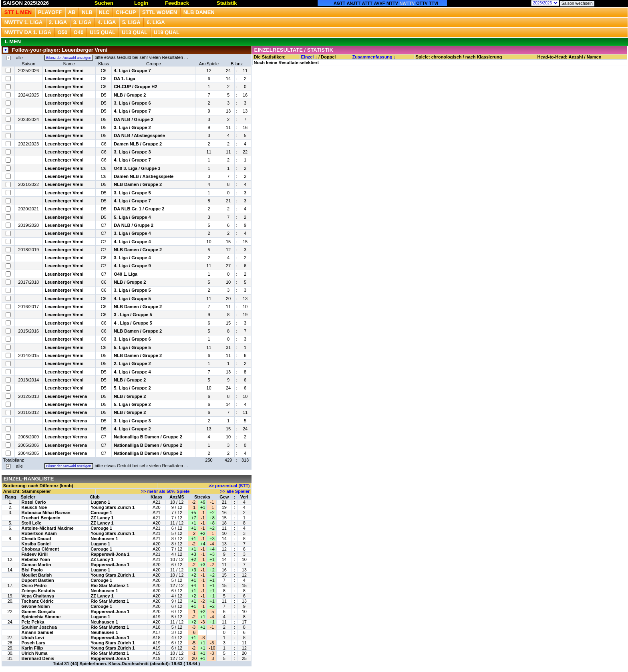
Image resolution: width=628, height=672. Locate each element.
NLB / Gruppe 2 (130, 95)
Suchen (104, 3)
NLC (104, 12)
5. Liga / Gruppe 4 (132, 217)
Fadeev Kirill (35, 554)
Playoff (50, 12)
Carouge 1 (101, 513)
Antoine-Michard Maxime (48, 528)
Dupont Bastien (38, 580)
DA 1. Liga (124, 79)
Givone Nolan (36, 606)
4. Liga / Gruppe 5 (132, 299)
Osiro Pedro (34, 585)
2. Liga (58, 22)
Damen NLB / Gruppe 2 (138, 144)
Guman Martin (36, 565)
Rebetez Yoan (36, 559)
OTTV (422, 3)
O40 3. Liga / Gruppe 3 (137, 168)
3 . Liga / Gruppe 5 (133, 315)
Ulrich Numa (35, 653)
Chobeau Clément (40, 549)
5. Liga (131, 22)
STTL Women (160, 12)
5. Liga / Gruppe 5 (132, 347)
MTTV (392, 3)
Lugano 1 (100, 502)
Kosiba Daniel (36, 544)
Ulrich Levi (33, 638)
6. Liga (156, 22)
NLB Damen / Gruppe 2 (138, 184)
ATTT (367, 3)
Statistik (227, 3)
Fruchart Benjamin (41, 518)
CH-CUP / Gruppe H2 (135, 87)
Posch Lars (33, 643)
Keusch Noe (34, 507)
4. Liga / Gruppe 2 (132, 429)
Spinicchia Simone (41, 617)
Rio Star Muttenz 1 (110, 585)
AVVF (380, 3)
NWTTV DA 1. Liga (28, 32)
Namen (594, 57)
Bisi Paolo (32, 570)
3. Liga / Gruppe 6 (132, 103)
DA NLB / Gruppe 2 (134, 119)
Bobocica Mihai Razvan (46, 513)
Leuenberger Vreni (64, 71)
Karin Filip (32, 648)
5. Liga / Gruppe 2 (132, 388)
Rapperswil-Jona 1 (110, 554)
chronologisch (447, 57)
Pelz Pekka (33, 622)
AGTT (339, 3)
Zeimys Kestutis (38, 591)
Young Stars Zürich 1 (113, 507)
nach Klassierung (484, 57)
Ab (72, 12)
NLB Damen (199, 12)
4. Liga (107, 22)
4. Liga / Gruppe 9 (132, 266)
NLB (87, 12)
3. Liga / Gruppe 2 (132, 127)
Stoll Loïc (32, 523)
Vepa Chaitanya (38, 596)
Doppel (328, 57)
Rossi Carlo (34, 502)
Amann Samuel (37, 632)
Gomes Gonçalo (38, 611)
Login (141, 3)
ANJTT (354, 3)
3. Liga (83, 22)
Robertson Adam (39, 533)
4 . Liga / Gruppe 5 (133, 323)
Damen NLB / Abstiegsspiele (144, 176)
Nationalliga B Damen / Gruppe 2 (148, 437)
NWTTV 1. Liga (23, 22)
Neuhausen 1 (104, 539)
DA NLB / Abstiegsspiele (139, 135)
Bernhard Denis (38, 658)
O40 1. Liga (126, 274)
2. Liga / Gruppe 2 (132, 363)
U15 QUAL (103, 32)
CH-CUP (126, 12)
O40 (79, 32)
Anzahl (576, 57)
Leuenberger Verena (66, 396)
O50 (63, 32)
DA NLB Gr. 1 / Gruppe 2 (139, 209)
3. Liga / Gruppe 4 (132, 233)
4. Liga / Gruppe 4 (132, 242)
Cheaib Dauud (36, 539)
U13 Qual (135, 32)
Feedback (177, 3)
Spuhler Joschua (39, 627)
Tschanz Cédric (38, 601)
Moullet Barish (37, 575)
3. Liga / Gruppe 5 (132, 193)
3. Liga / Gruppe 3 (132, 152)
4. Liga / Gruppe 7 (132, 71)
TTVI (434, 3)
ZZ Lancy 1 (102, 518)
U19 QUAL (167, 32)
